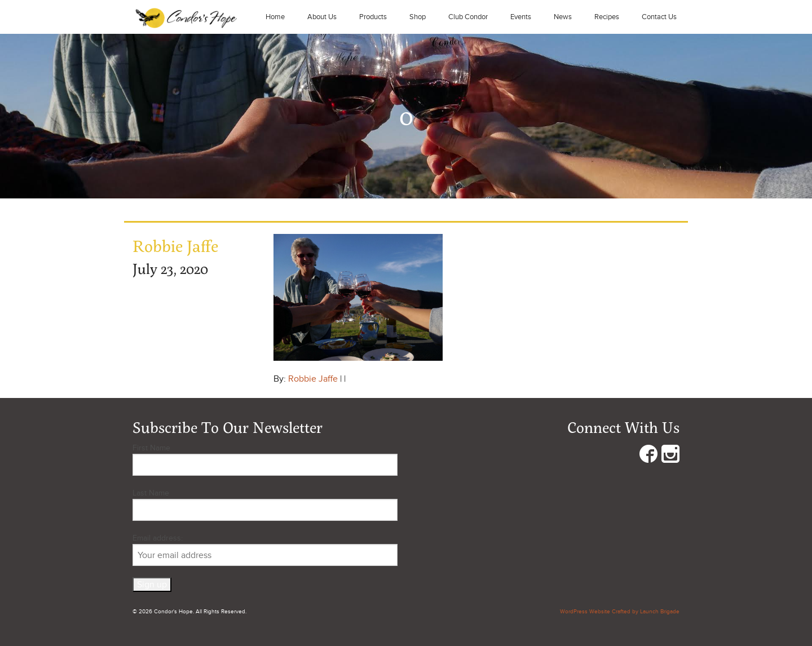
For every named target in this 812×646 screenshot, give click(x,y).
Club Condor (468, 17)
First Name (151, 448)
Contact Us (659, 17)
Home (275, 17)
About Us (322, 17)
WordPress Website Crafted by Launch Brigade (620, 612)
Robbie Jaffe (313, 379)
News (563, 17)
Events (521, 17)
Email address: (265, 550)
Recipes (607, 17)
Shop (418, 17)
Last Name (151, 493)
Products (373, 17)
